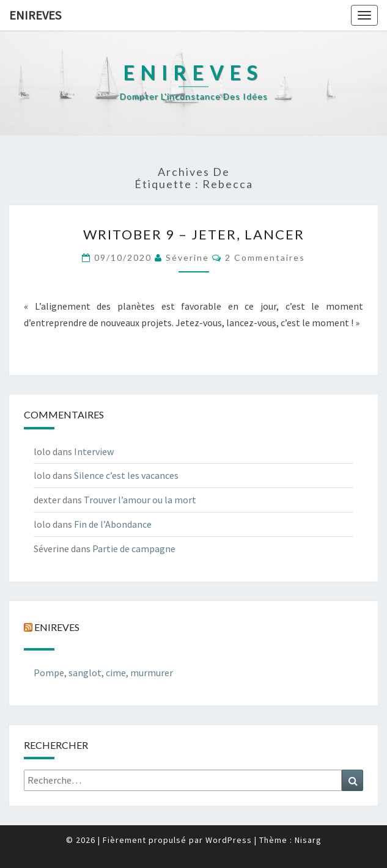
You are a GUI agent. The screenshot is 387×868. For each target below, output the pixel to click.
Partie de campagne (134, 549)
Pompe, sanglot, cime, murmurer (103, 673)
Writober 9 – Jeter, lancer (194, 234)
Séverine (187, 257)
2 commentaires (265, 257)
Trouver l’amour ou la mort (140, 500)
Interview (94, 451)
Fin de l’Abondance (113, 524)
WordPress (229, 840)
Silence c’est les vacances (126, 475)
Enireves (35, 15)
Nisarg (308, 840)
